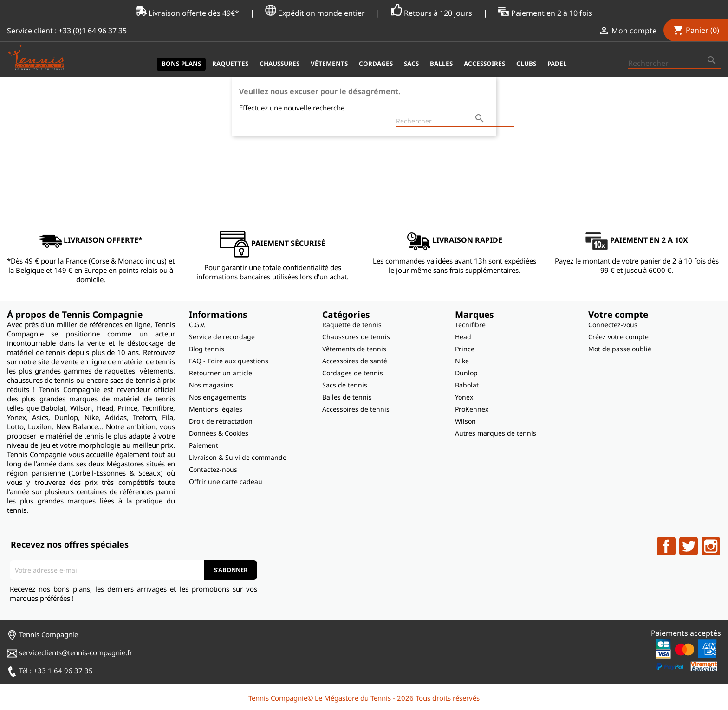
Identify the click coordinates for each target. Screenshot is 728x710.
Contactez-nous (213, 469)
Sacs (411, 64)
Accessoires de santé (355, 361)
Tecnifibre (470, 325)
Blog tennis (207, 349)
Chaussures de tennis (356, 337)
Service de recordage (222, 337)
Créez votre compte (618, 337)
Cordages (376, 64)
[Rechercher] (675, 64)
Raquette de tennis (352, 325)
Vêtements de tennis (354, 349)
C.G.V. (197, 325)
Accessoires (484, 64)
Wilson (465, 421)
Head (463, 337)
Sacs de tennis (345, 385)
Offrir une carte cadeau (226, 481)
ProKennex (472, 409)
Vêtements (329, 64)
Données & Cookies (219, 433)
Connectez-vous (613, 325)
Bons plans (181, 64)
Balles (441, 64)
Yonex (464, 397)
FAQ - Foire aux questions (229, 361)
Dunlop (466, 373)
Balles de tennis (347, 397)
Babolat (467, 385)
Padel (557, 64)
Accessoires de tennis (356, 409)
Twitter (689, 546)
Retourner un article (221, 373)
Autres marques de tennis (496, 433)
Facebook (666, 546)
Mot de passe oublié (620, 349)
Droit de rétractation (221, 421)
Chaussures (279, 64)
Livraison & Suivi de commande (238, 457)
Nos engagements (218, 397)
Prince (465, 349)
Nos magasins (211, 385)
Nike (462, 361)
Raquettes (230, 64)
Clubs (526, 64)
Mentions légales (216, 409)
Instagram (711, 546)
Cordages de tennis (353, 373)
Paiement (204, 445)
